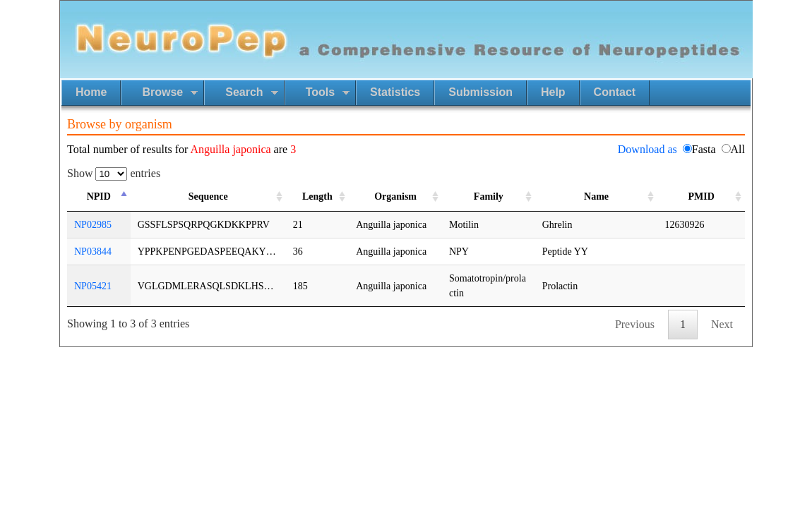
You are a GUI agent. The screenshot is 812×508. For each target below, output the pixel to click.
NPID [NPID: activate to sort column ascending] (99, 196)
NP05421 (93, 286)
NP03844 (93, 252)
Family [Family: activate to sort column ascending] (489, 196)
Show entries (114, 173)
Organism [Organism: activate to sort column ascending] (395, 196)
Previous (635, 324)
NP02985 (93, 225)
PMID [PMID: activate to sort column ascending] (701, 196)
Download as (647, 149)
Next (722, 324)
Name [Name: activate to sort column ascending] (596, 196)
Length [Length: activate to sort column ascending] (317, 196)
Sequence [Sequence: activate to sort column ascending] (208, 196)
